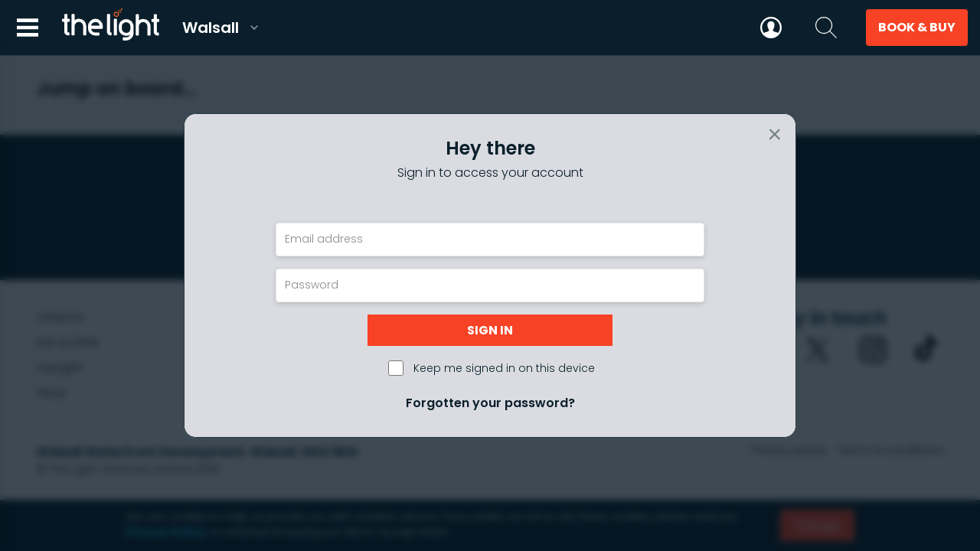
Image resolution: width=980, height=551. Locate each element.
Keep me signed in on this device (504, 368)
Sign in (490, 330)
